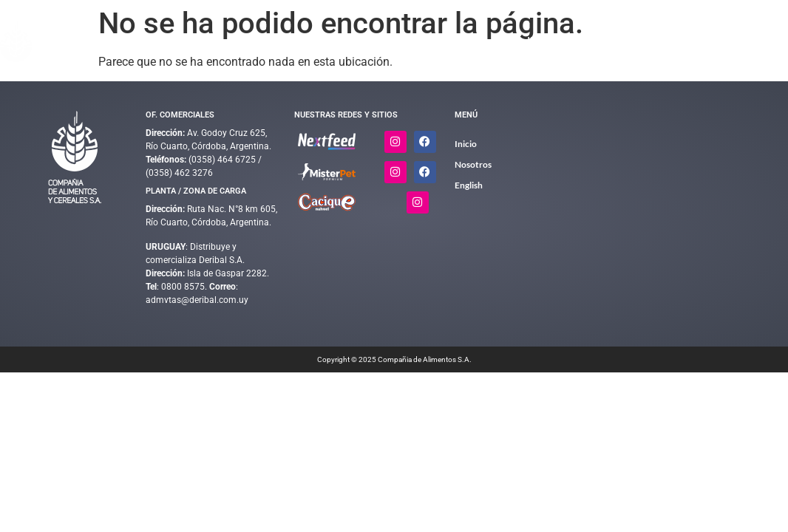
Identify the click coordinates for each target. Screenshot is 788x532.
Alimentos (317, 41)
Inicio (258, 41)
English (763, 41)
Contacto (695, 41)
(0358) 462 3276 (179, 173)
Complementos (406, 41)
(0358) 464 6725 (223, 160)
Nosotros (637, 41)
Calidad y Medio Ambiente (532, 41)
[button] (317, 42)
